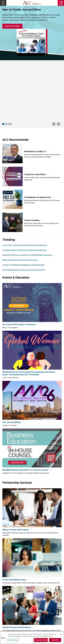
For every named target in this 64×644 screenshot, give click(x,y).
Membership (37, 625)
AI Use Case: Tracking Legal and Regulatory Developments (25, 185)
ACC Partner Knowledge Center (42, 629)
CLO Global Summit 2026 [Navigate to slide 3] (8, 64)
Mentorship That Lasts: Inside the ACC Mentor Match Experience (27, 195)
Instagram (60, 595)
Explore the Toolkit (12, 26)
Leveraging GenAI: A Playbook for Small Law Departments (24, 190)
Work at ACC (6, 629)
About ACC (36, 622)
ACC (8, 595)
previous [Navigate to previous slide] (54, 64)
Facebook (50, 595)
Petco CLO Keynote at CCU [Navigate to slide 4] (11, 64)
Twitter (54, 595)
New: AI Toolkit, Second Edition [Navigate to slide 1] (3, 64)
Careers (4, 627)
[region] (32, 638)
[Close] (61, 634)
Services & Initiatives (39, 620)
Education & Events (8, 625)
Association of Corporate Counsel (32, 3)
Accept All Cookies (41, 640)
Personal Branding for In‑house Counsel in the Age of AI (24, 210)
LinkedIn (57, 595)
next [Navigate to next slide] (59, 64)
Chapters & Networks (9, 622)
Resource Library (7, 620)
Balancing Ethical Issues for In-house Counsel (20, 200)
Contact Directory (9, 611)
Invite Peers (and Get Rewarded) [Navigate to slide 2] (6, 64)
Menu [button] (3, 4)
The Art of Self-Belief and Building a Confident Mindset (23, 205)
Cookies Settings (13, 640)
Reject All (55, 640)
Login (61, 4)
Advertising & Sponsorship (41, 627)
